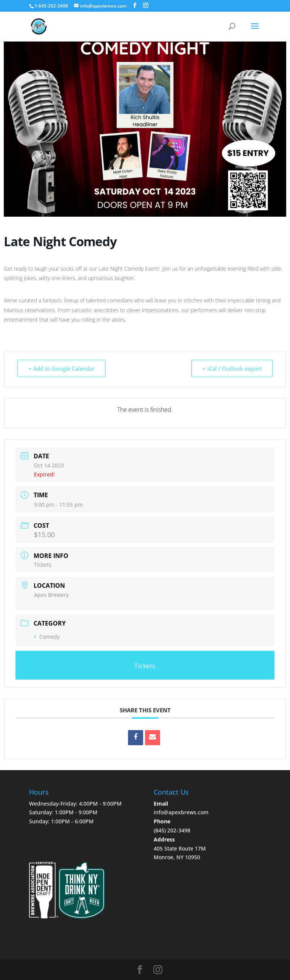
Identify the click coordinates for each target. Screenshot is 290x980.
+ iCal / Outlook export (232, 368)
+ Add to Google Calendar (62, 368)
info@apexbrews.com (181, 812)
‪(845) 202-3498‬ (172, 830)
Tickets (43, 565)
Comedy (47, 637)
